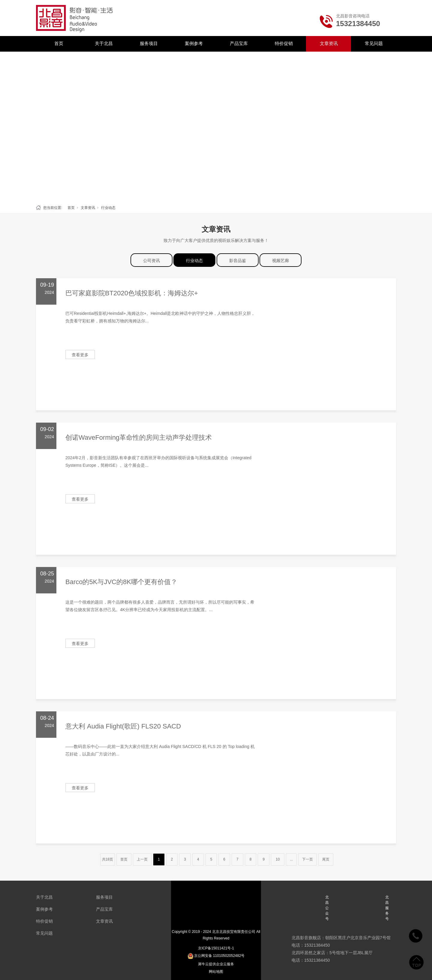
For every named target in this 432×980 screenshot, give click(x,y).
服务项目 (149, 43)
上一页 (142, 859)
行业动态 (108, 208)
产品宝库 (239, 43)
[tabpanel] (216, 127)
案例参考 (194, 43)
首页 (59, 43)
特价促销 (284, 43)
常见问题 (374, 43)
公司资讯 (151, 261)
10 (278, 859)
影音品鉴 (238, 261)
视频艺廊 (280, 261)
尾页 (326, 859)
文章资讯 (329, 43)
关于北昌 (104, 43)
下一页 (307, 859)
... (291, 859)
